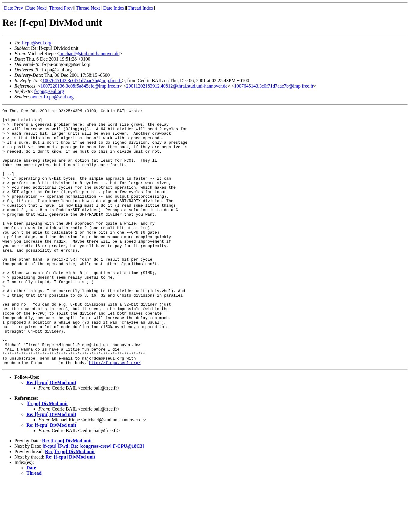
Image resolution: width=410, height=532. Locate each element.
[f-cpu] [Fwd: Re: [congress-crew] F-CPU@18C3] (93, 497)
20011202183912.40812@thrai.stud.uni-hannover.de (177, 86)
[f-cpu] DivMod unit (47, 455)
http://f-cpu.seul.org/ (115, 414)
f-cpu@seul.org (36, 43)
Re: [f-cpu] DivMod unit (51, 434)
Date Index (114, 8)
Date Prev (14, 8)
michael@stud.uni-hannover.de (89, 54)
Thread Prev (61, 8)
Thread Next (88, 8)
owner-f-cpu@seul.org (52, 97)
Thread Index (140, 8)
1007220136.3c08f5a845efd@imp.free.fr (80, 86)
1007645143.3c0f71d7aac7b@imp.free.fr (82, 81)
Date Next (36, 8)
